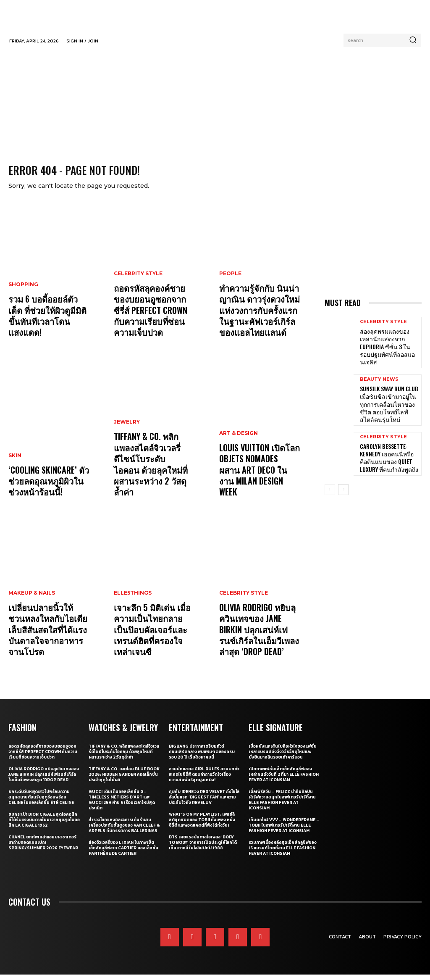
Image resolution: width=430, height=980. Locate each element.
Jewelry (127, 445)
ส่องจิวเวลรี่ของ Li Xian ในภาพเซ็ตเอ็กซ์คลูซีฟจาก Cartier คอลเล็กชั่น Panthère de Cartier (123, 853)
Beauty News (379, 373)
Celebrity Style (138, 286)
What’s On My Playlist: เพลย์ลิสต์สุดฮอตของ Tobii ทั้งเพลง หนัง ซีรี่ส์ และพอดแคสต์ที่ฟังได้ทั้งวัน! (202, 825)
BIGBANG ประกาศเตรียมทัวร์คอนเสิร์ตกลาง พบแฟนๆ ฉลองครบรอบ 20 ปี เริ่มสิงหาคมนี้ (202, 757)
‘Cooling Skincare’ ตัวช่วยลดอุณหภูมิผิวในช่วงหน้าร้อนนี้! (46, 489)
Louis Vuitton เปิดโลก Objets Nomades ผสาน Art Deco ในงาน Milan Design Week (257, 484)
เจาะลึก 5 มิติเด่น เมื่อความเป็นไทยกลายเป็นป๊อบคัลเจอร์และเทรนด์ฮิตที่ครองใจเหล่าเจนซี (154, 643)
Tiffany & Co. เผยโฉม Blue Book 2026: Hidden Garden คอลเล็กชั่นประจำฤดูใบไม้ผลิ (124, 780)
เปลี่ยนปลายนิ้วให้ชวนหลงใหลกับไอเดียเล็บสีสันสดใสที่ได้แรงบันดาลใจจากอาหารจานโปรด (44, 638)
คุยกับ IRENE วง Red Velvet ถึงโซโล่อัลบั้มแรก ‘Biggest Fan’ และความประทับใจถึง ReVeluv (204, 802)
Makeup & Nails (32, 605)
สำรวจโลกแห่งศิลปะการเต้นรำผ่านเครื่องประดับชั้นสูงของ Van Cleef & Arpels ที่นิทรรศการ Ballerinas (124, 831)
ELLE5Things (133, 615)
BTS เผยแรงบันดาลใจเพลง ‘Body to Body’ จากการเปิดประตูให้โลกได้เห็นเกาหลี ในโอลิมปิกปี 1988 (203, 848)
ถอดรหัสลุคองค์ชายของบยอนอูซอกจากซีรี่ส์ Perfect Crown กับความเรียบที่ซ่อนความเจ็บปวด (151, 319)
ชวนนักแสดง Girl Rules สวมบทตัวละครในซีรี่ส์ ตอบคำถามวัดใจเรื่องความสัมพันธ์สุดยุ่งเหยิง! (204, 780)
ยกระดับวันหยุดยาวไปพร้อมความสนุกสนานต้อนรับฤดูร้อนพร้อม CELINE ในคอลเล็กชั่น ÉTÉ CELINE (41, 802)
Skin (15, 465)
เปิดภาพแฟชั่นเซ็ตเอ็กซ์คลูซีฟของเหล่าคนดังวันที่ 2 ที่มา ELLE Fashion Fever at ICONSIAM (284, 780)
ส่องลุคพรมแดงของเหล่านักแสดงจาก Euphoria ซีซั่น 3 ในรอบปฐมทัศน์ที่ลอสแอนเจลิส (389, 347)
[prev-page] (330, 475)
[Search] (413, 40)
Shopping (23, 306)
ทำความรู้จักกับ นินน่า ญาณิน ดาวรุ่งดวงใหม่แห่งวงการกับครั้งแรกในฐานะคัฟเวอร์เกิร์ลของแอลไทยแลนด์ (259, 319)
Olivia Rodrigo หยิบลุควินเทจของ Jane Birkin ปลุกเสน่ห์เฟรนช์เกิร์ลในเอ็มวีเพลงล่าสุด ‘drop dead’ (258, 638)
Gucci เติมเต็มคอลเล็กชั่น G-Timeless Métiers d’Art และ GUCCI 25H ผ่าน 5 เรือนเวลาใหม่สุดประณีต (122, 805)
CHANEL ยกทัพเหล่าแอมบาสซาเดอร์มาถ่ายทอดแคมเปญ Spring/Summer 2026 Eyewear (43, 848)
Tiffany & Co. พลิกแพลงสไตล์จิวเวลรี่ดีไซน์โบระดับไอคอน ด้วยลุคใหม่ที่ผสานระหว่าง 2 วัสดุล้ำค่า (154, 479)
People (230, 286)
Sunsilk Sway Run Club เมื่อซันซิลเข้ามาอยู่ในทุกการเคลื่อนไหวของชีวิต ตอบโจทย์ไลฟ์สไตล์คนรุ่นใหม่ (387, 395)
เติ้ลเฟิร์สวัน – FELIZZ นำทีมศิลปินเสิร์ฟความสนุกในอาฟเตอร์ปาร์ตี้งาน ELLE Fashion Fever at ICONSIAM (282, 805)
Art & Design (239, 456)
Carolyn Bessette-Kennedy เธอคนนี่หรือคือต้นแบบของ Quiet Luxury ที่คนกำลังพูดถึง (388, 444)
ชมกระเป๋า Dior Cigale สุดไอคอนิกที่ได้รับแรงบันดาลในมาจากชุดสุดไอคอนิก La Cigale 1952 (44, 825)
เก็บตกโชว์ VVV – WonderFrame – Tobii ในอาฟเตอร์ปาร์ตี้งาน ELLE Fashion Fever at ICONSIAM (284, 831)
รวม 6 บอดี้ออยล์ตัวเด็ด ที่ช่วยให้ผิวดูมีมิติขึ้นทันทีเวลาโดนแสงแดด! (46, 329)
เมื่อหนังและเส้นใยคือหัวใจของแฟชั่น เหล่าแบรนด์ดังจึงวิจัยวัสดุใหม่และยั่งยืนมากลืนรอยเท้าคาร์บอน (283, 757)
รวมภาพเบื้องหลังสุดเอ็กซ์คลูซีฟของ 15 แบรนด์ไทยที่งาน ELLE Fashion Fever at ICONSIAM (283, 853)
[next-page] (343, 475)
